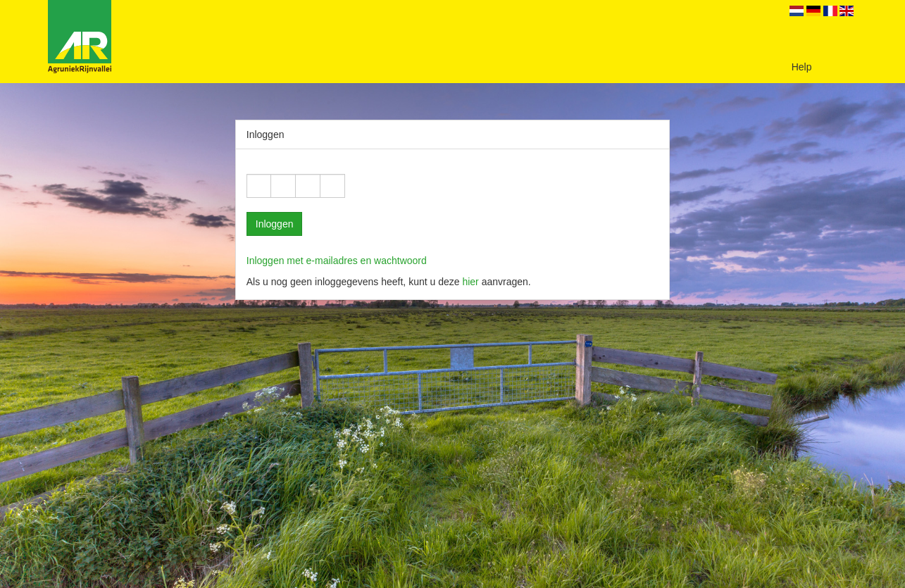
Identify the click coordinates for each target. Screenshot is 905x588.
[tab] (453, 261)
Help (802, 67)
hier (470, 282)
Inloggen (275, 224)
